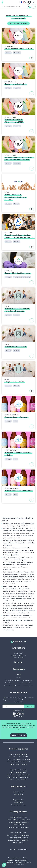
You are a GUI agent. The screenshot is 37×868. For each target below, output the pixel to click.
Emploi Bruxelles (18, 792)
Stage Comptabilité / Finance (18, 838)
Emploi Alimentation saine (18, 754)
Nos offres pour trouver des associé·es (19, 683)
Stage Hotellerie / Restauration (19, 840)
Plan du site (27, 862)
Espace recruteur (19, 735)
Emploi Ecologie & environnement (18, 762)
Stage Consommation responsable (18, 775)
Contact (19, 677)
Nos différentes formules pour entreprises (19, 686)
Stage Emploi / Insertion (18, 780)
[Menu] (34, 2)
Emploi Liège (18, 795)
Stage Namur (19, 802)
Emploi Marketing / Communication (18, 820)
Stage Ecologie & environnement (18, 777)
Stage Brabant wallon (19, 805)
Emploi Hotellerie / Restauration (19, 827)
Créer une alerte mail (18, 23)
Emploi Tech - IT (19, 825)
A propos (18, 674)
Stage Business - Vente (18, 833)
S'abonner (29, 706)
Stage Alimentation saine (18, 770)
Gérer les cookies (19, 864)
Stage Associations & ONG (18, 772)
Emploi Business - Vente (18, 817)
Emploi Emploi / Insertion (18, 764)
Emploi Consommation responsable (18, 759)
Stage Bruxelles (18, 800)
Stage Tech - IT (19, 843)
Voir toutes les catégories (19, 850)
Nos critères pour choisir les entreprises (19, 680)
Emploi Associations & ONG (18, 757)
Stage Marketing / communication (18, 835)
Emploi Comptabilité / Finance (18, 822)
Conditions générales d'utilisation (18, 860)
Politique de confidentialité (14, 862)
